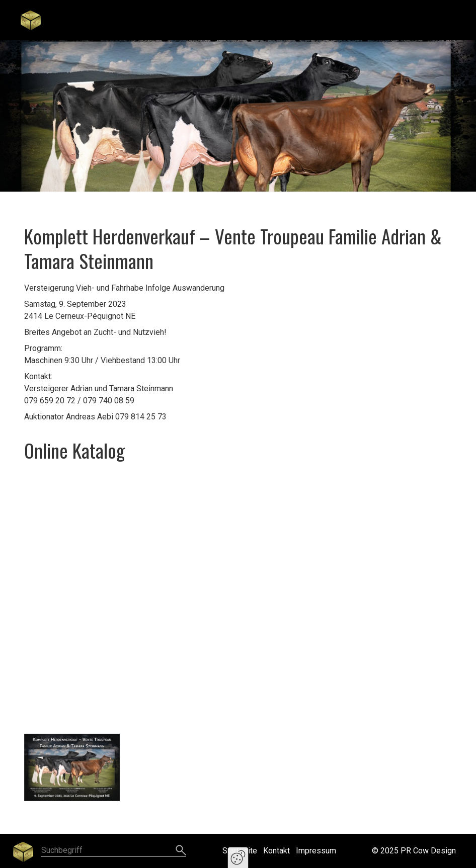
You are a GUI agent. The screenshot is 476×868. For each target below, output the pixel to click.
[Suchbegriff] (114, 851)
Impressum (316, 851)
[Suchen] (181, 851)
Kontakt (276, 851)
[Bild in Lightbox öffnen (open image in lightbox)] (72, 767)
